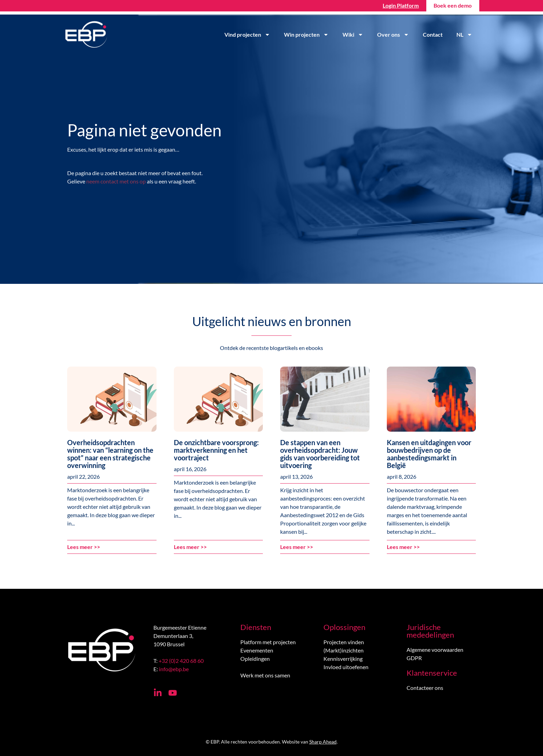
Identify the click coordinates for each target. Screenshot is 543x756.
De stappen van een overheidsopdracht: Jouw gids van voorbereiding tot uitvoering (320, 454)
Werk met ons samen (265, 675)
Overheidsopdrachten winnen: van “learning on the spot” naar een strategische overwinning (110, 454)
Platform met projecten (268, 642)
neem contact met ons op (116, 181)
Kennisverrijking (343, 659)
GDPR (414, 658)
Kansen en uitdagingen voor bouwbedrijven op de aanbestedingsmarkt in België (429, 454)
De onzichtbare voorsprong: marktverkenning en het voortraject (216, 450)
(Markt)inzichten (344, 650)
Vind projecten (247, 35)
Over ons (393, 35)
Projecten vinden (344, 642)
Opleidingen (255, 659)
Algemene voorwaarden (435, 650)
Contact (433, 34)
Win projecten (306, 35)
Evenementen (257, 650)
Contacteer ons (425, 688)
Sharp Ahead (323, 742)
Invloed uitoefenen (346, 667)
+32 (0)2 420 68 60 (181, 661)
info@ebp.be (174, 669)
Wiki (353, 35)
